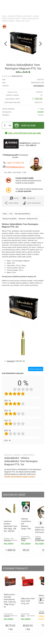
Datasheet (11, 361)
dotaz (14, 198)
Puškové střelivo (8, 21)
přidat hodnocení (36, 369)
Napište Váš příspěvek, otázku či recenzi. (20, 476)
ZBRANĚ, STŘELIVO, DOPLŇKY (20, 16)
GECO (23, 616)
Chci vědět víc (31, 145)
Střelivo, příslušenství (30, 18)
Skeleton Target (24, 539)
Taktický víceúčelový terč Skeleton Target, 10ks (26, 524)
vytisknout (29, 198)
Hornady (7, 616)
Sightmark (7, 540)
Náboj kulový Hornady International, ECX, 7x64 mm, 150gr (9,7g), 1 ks (10, 601)
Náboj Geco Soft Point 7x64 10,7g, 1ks (28, 601)
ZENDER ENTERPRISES (40, 539)
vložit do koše (25, 126)
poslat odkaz (11, 203)
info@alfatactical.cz (15, 167)
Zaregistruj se (25, 143)
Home (4, 16)
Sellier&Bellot (39, 86)
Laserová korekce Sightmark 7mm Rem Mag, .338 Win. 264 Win (10, 526)
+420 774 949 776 (15, 163)
